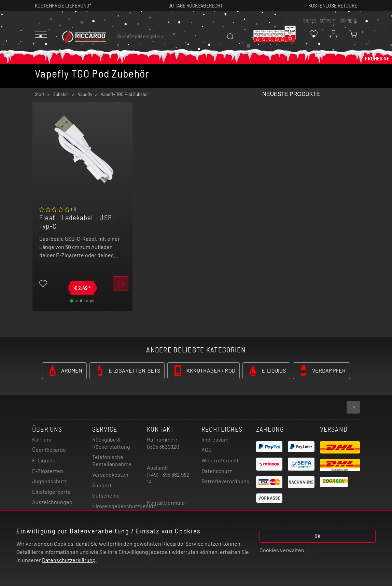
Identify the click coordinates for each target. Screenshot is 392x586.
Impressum (215, 439)
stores (310, 21)
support (328, 21)
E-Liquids (44, 460)
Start (40, 94)
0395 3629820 (163, 447)
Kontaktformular (167, 503)
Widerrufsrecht (220, 460)
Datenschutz (217, 471)
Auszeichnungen (52, 502)
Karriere (348, 21)
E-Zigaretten (48, 471)
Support (102, 485)
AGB (207, 450)
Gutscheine (106, 495)
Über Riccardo (49, 450)
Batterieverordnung (226, 481)
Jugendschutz (49, 481)
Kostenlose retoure (333, 5)
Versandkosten (110, 475)
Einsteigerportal (52, 492)
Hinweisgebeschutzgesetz (124, 506)
